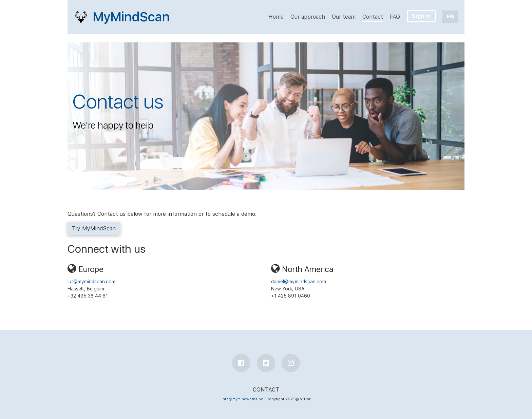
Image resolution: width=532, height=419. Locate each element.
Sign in (421, 16)
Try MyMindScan (94, 228)
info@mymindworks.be (242, 399)
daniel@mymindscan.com (299, 282)
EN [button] (450, 16)
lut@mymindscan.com (91, 282)
